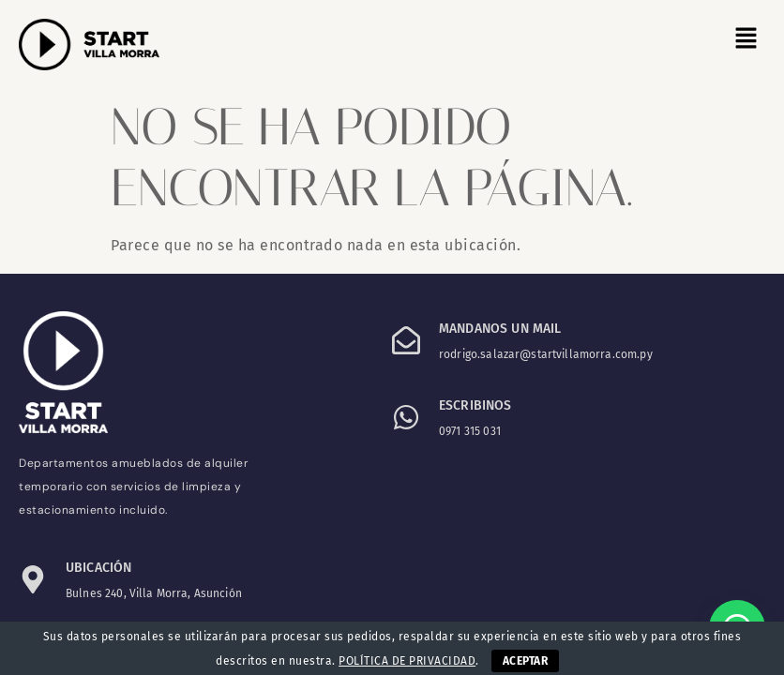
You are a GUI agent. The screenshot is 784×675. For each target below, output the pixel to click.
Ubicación (98, 568)
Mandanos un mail (500, 329)
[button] (746, 39)
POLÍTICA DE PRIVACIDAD (407, 661)
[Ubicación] (33, 579)
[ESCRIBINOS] (406, 417)
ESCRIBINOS (475, 405)
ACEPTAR (525, 661)
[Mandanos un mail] (406, 340)
